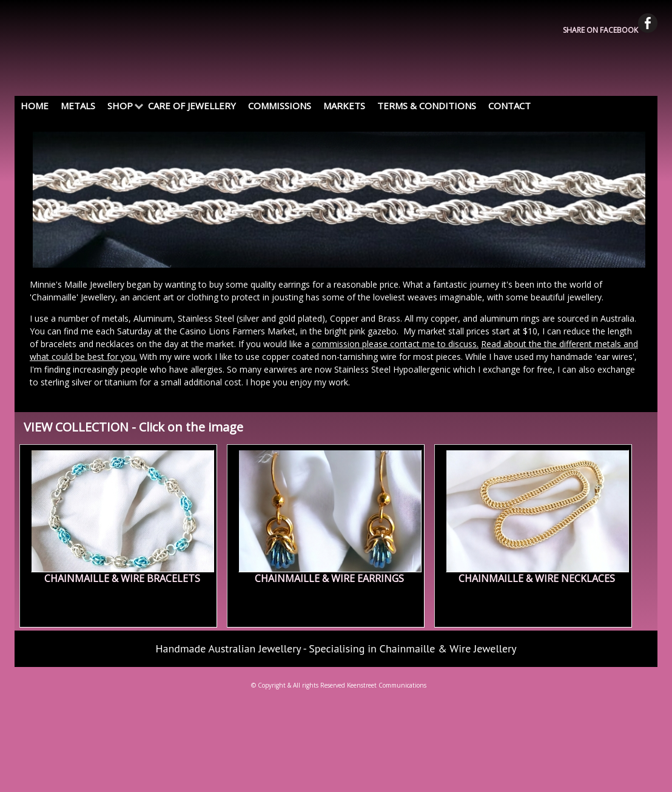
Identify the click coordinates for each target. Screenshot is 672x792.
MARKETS (344, 106)
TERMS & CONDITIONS (427, 106)
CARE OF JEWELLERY (192, 106)
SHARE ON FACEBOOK (610, 30)
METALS (78, 106)
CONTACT (509, 106)
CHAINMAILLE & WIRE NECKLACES (537, 578)
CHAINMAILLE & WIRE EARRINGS (329, 578)
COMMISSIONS (280, 106)
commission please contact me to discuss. (395, 344)
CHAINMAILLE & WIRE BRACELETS (122, 578)
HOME (35, 106)
